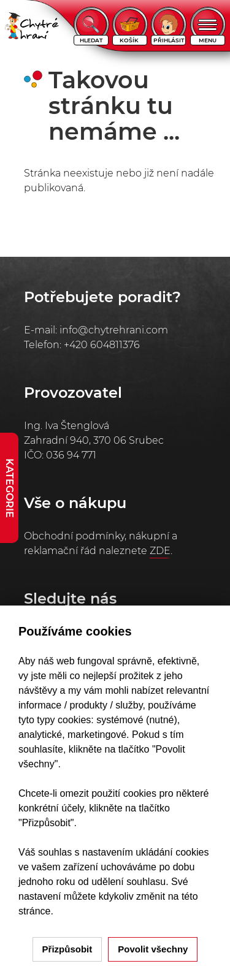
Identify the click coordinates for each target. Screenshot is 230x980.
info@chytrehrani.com (114, 330)
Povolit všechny (153, 949)
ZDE (160, 551)
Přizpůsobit (67, 949)
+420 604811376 (102, 345)
